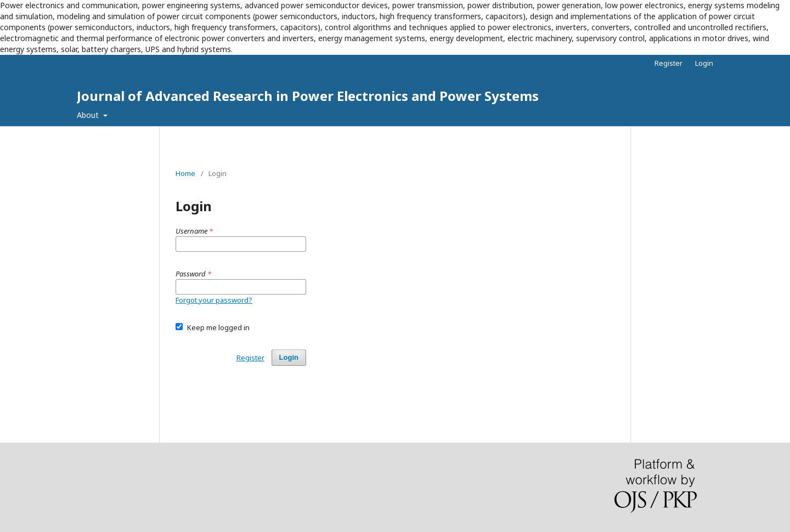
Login (704, 63)
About (89, 115)
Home (185, 173)
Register (668, 63)
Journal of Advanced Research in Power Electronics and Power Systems (308, 96)
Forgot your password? (214, 300)
